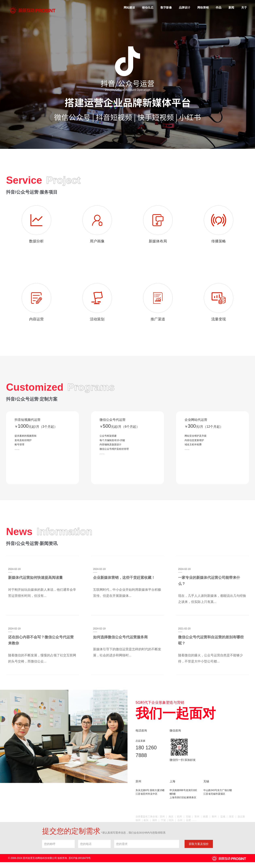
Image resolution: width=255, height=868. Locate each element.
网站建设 (129, 7)
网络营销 (203, 7)
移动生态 (148, 7)
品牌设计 (185, 7)
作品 (219, 7)
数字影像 (166, 7)
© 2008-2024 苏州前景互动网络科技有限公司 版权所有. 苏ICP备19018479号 (49, 859)
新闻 (231, 7)
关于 (244, 7)
